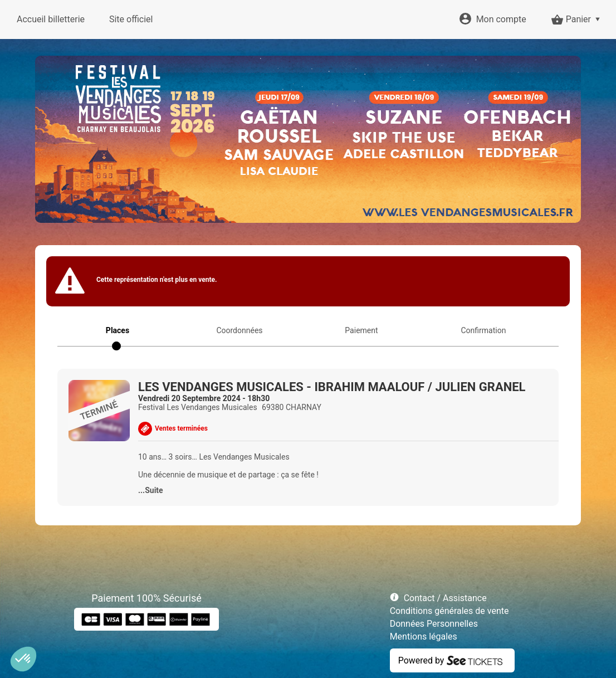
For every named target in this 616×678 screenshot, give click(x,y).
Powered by (421, 660)
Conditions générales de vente (449, 611)
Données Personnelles (434, 624)
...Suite (151, 490)
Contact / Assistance (445, 598)
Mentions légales (424, 636)
